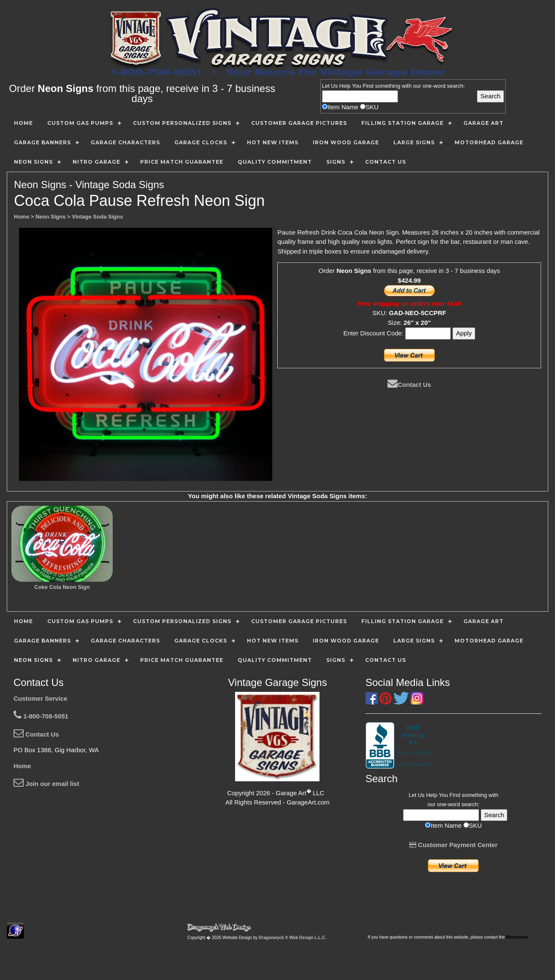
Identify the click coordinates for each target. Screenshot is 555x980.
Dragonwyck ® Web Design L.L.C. (292, 938)
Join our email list (46, 784)
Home (22, 766)
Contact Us (409, 385)
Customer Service (41, 698)
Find (368, 86)
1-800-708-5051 (41, 716)
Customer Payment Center (453, 845)
